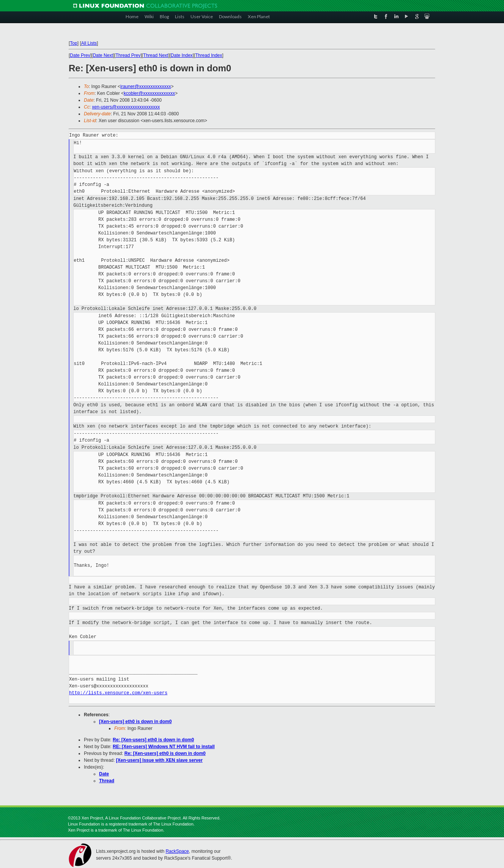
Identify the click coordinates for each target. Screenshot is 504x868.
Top (73, 43)
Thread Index (209, 55)
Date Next (103, 55)
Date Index (182, 55)
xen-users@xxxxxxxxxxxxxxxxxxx (126, 107)
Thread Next (156, 55)
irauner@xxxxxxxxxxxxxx (146, 86)
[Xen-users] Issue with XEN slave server (159, 760)
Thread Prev (128, 55)
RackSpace (177, 851)
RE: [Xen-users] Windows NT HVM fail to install (164, 747)
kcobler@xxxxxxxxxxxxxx (149, 93)
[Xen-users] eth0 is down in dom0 (135, 722)
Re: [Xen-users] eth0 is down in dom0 (153, 740)
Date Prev (80, 55)
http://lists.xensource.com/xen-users (118, 693)
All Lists (89, 43)
